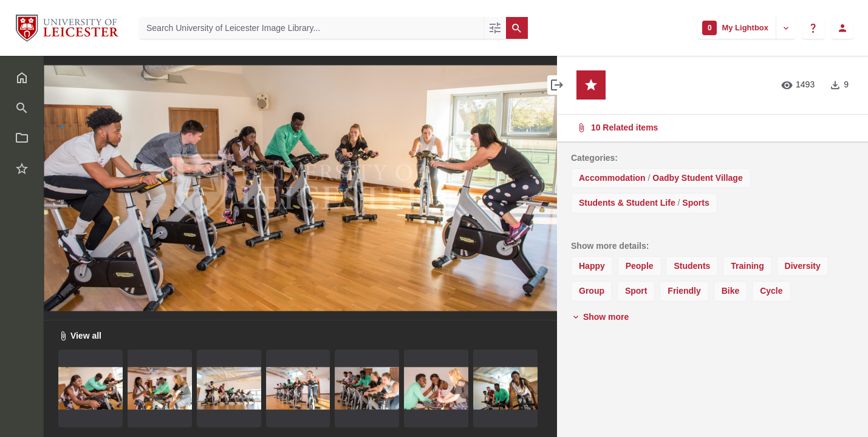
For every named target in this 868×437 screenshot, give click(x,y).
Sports (695, 203)
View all (80, 336)
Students (692, 266)
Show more (600, 317)
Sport (636, 291)
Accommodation (612, 178)
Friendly (684, 291)
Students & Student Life (627, 203)
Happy (592, 266)
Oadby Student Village (697, 178)
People (640, 266)
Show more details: (610, 246)
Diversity (803, 266)
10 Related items (711, 128)
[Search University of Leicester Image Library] (311, 28)
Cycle (771, 291)
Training (747, 266)
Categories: (594, 158)
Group (592, 291)
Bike (731, 291)
